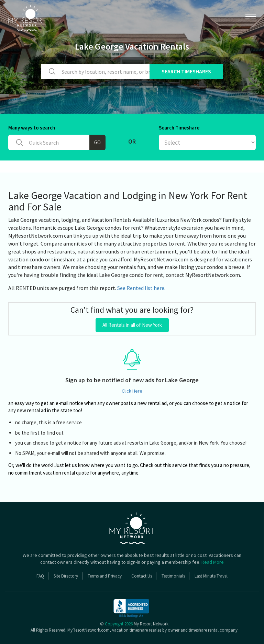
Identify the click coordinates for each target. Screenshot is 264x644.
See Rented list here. (141, 288)
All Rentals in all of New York (132, 325)
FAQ (40, 576)
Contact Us (142, 576)
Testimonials (173, 576)
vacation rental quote (66, 473)
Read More (213, 562)
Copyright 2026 (119, 624)
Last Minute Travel (211, 576)
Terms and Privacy (105, 576)
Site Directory (66, 576)
